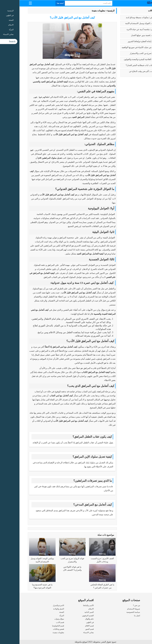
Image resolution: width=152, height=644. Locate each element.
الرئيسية (91, 11)
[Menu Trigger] (11, 3)
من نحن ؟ (117, 605)
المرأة (42, 616)
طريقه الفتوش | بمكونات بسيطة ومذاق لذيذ (125, 17)
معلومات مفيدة (79, 11)
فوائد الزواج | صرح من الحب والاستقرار (127, 53)
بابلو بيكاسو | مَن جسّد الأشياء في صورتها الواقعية (123, 47)
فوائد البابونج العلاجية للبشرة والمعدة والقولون (124, 59)
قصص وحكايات (39, 629)
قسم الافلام (70, 626)
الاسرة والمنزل (39, 605)
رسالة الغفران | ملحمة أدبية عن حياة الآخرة (125, 29)
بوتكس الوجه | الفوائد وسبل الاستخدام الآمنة (124, 23)
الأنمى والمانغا (69, 605)
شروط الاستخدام (114, 609)
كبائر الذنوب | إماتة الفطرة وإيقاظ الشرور (126, 41)
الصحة (42, 612)
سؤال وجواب (40, 619)
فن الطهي (70, 622)
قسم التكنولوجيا (39, 626)
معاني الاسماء (69, 633)
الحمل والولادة (39, 609)
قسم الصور (70, 629)
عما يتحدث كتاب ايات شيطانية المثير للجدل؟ (125, 65)
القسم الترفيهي (68, 616)
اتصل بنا (118, 616)
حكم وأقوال (70, 619)
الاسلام (72, 609)
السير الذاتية (70, 612)
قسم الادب (41, 622)
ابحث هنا (41, 3)
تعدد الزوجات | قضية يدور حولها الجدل (127, 35)
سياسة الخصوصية (114, 612)
